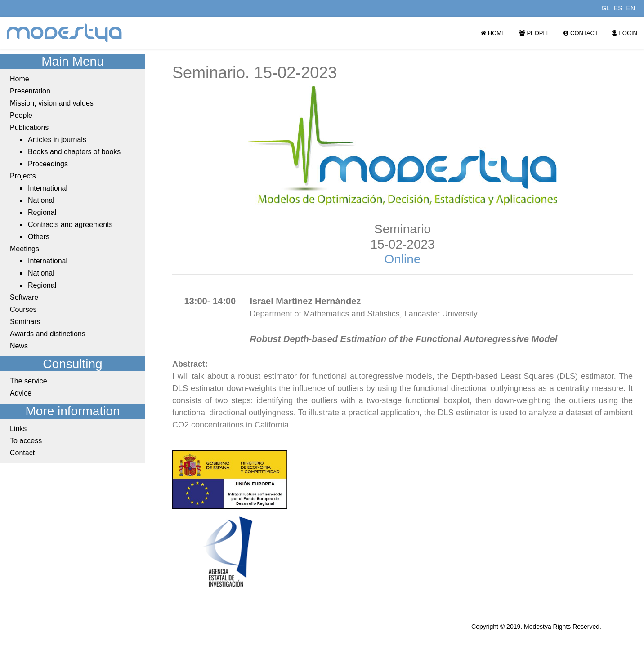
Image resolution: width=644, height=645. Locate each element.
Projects (23, 176)
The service (29, 381)
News (19, 346)
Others (39, 237)
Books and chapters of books (74, 152)
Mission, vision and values (52, 103)
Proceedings (48, 164)
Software (24, 297)
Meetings (25, 249)
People (535, 33)
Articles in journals (57, 140)
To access (26, 441)
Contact (581, 33)
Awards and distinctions (48, 334)
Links (18, 429)
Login (624, 33)
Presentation (30, 91)
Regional (42, 212)
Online (403, 259)
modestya (65, 33)
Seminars (25, 322)
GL (606, 8)
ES (618, 8)
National (41, 200)
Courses (23, 309)
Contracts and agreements (70, 225)
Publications (29, 127)
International (48, 188)
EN (631, 8)
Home (493, 33)
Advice (21, 393)
